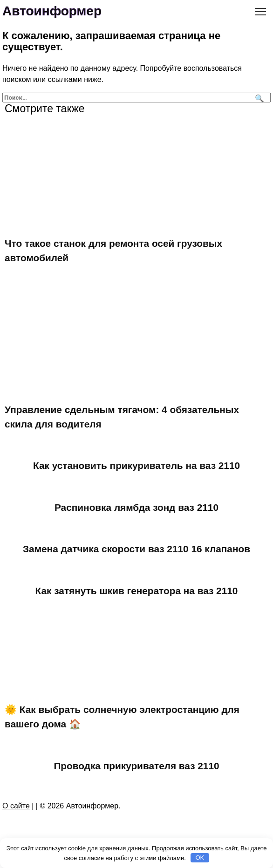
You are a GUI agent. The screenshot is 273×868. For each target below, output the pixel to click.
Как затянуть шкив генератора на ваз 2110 (137, 591)
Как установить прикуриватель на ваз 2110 (136, 465)
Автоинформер (52, 11)
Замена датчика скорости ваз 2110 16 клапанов (136, 549)
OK (200, 858)
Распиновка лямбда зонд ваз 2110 (136, 507)
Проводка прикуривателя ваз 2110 (136, 766)
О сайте (16, 806)
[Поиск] (258, 98)
